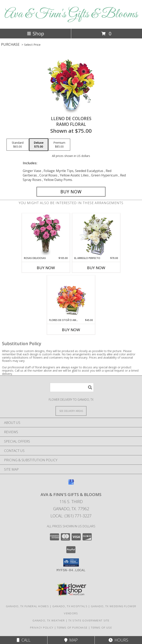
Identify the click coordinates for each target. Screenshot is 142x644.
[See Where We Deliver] (71, 411)
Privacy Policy (42, 628)
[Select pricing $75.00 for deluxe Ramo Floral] (39, 145)
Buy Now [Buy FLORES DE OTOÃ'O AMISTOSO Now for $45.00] (71, 330)
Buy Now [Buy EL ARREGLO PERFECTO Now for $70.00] (96, 268)
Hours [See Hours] (118, 640)
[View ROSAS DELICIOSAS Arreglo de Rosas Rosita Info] (46, 235)
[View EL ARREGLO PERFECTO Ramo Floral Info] (96, 235)
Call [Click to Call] (24, 640)
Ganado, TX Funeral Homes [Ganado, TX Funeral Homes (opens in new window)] (27, 606)
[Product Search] (72, 387)
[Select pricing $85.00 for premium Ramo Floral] (59, 145)
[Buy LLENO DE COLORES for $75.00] (71, 192)
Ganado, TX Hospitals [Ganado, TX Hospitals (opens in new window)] (70, 606)
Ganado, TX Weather (49, 620)
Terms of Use (101, 628)
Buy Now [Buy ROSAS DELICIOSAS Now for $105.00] (46, 268)
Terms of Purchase (72, 628)
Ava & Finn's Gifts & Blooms (71, 14)
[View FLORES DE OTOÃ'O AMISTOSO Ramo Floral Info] (71, 297)
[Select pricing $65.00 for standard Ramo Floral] (18, 145)
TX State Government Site (89, 620)
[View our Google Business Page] (71, 484)
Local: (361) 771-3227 (71, 516)
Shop (35, 33)
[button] (71, 562)
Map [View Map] (71, 640)
